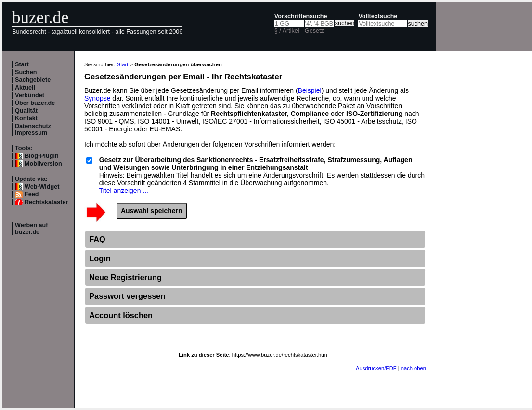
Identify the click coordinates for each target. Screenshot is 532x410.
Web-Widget (42, 187)
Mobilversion (43, 164)
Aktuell (25, 88)
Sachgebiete (33, 80)
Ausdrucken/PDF (376, 368)
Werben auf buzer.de (31, 229)
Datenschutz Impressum (33, 129)
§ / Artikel (287, 31)
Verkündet (30, 95)
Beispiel (310, 90)
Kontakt (26, 118)
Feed (32, 194)
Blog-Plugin (42, 156)
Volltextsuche (378, 16)
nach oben (414, 368)
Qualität (26, 111)
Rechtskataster (46, 202)
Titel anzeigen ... (124, 191)
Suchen (26, 72)
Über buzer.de (35, 103)
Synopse (97, 98)
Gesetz (314, 31)
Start (22, 64)
